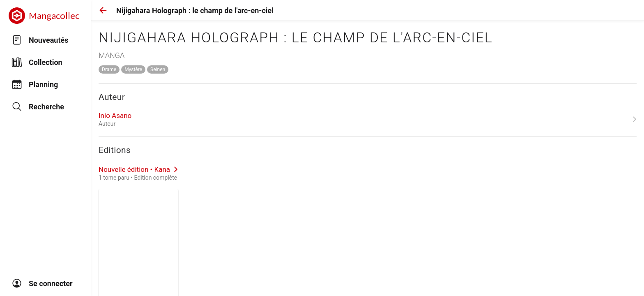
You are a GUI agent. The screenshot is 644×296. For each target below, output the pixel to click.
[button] (103, 10)
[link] (368, 119)
